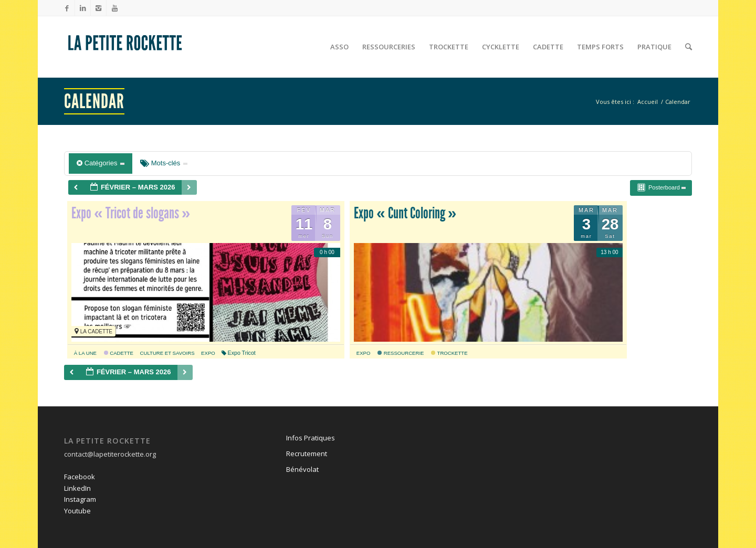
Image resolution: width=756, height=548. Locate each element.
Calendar (94, 101)
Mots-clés (164, 163)
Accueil (648, 102)
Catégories (101, 163)
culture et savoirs (167, 353)
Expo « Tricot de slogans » (131, 213)
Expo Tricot (239, 353)
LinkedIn (77, 488)
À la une (85, 353)
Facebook (80, 477)
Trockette (449, 353)
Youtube (77, 511)
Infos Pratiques (311, 438)
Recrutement (307, 454)
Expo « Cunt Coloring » (405, 213)
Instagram (80, 499)
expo (208, 353)
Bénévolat (302, 469)
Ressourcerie (401, 353)
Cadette (119, 353)
